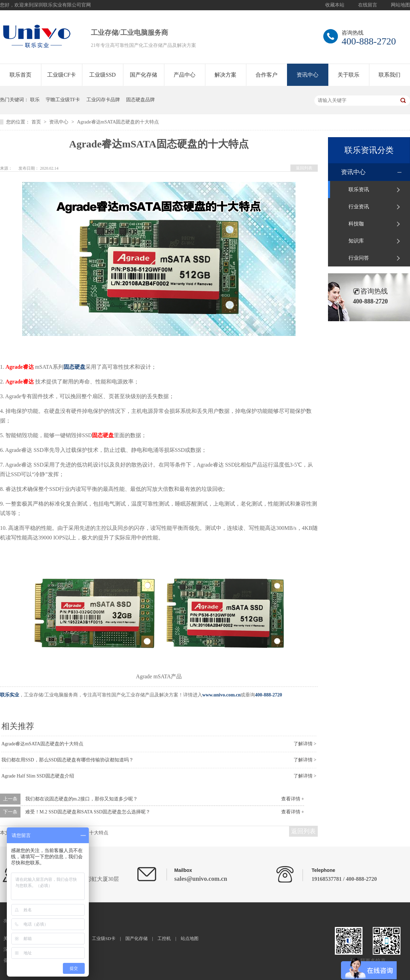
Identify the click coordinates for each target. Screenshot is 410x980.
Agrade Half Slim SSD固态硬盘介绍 (38, 776)
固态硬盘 (74, 367)
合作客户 (266, 75)
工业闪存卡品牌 (103, 100)
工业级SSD (102, 75)
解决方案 (225, 75)
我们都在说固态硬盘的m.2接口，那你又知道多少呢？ (81, 799)
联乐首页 (20, 75)
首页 (37, 122)
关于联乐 (348, 75)
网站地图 (400, 5)
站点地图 (190, 938)
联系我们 (389, 75)
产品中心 (184, 75)
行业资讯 (359, 207)
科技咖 (356, 224)
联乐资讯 (359, 190)
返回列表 (304, 168)
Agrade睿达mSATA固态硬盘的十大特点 (118, 122)
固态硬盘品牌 (140, 100)
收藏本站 (335, 5)
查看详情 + (293, 799)
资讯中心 (307, 75)
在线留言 (368, 5)
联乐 (35, 100)
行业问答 (359, 258)
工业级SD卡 (104, 938)
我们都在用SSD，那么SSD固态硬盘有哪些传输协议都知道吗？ (67, 760)
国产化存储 (143, 75)
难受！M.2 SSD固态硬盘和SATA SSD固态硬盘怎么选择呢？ (88, 812)
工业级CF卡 (61, 75)
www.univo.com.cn (221, 695)
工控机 (164, 938)
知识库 (356, 241)
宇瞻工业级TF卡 (63, 100)
